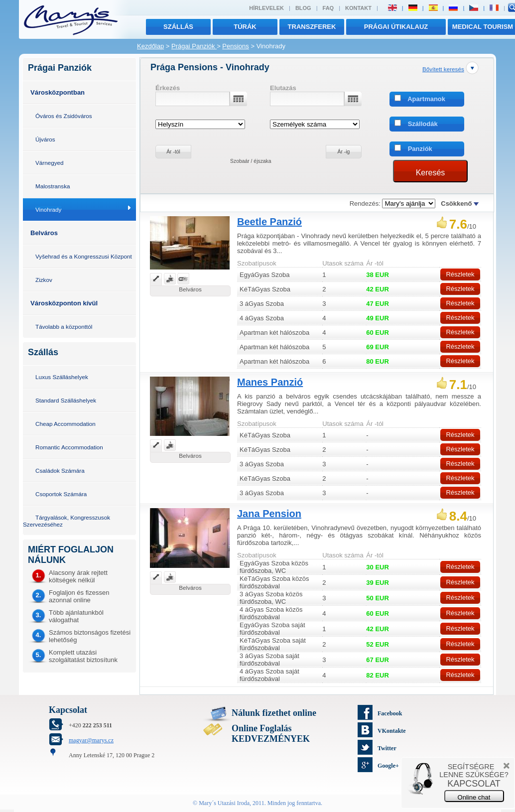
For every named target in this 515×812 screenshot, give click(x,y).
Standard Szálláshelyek (66, 400)
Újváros (45, 139)
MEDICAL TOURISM (483, 27)
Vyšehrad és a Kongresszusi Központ (84, 256)
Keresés (431, 173)
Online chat (474, 797)
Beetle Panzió (269, 222)
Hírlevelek (266, 8)
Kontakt (358, 8)
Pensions (235, 46)
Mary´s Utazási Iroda (224, 803)
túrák (245, 27)
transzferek (312, 27)
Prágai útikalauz (396, 27)
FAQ (328, 8)
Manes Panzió (270, 382)
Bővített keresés (443, 69)
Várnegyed (50, 163)
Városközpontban (58, 92)
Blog (303, 8)
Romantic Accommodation (69, 447)
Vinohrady (48, 209)
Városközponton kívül (64, 303)
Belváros (44, 233)
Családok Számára (60, 471)
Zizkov (44, 280)
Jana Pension (269, 514)
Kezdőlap (150, 46)
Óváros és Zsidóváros (64, 116)
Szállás (178, 27)
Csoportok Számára (61, 494)
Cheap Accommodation (65, 424)
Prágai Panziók (194, 46)
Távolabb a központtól (64, 327)
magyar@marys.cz (91, 740)
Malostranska (53, 186)
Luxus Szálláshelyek (62, 377)
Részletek (460, 274)
